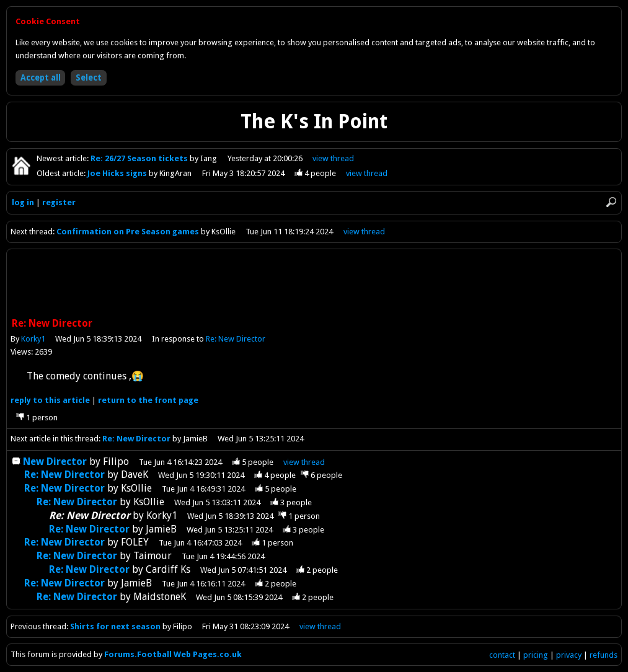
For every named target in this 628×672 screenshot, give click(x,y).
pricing (536, 655)
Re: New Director (236, 339)
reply (50, 400)
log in (23, 202)
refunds (604, 655)
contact (502, 655)
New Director (55, 462)
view (333, 158)
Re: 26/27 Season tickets (140, 158)
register (59, 202)
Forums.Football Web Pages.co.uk (173, 654)
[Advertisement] (314, 285)
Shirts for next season (115, 626)
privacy (569, 655)
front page (148, 400)
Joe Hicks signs (118, 173)
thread (304, 462)
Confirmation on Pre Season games (129, 232)
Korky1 (33, 339)
